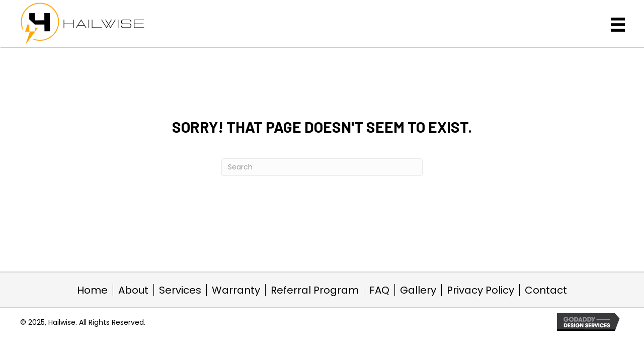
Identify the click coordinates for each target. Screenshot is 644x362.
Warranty (236, 290)
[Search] (322, 167)
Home (92, 290)
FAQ (379, 290)
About (133, 290)
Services (180, 290)
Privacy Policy (480, 290)
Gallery (418, 290)
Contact (546, 290)
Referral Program (315, 290)
